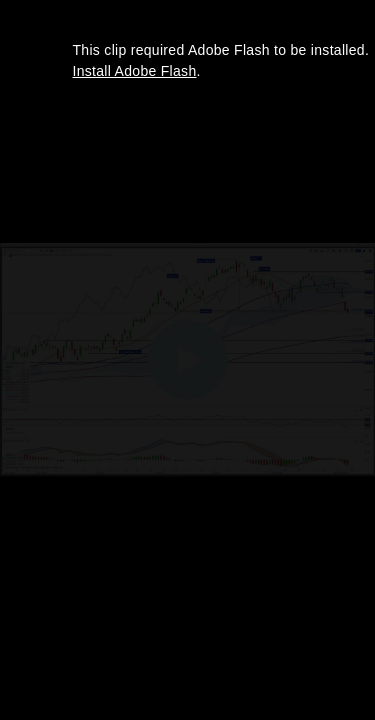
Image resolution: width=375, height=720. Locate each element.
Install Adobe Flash (135, 71)
